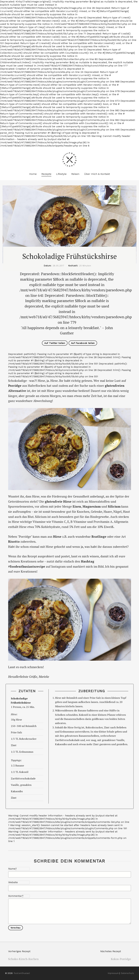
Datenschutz (127, 973)
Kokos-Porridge (121, 959)
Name (13, 869)
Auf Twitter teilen (55, 343)
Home (33, 174)
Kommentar (16, 896)
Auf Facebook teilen (83, 343)
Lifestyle (61, 174)
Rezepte (46, 174)
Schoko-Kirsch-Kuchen (23, 959)
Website (13, 882)
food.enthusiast (22, 973)
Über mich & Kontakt (97, 174)
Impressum (113, 973)
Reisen (75, 174)
